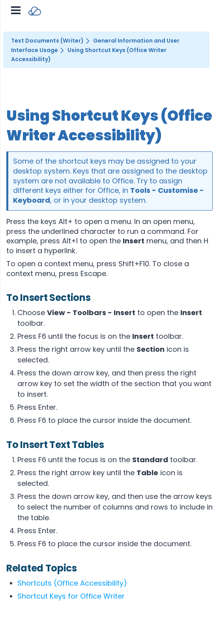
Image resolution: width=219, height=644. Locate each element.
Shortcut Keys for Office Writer (71, 596)
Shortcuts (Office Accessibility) (72, 583)
